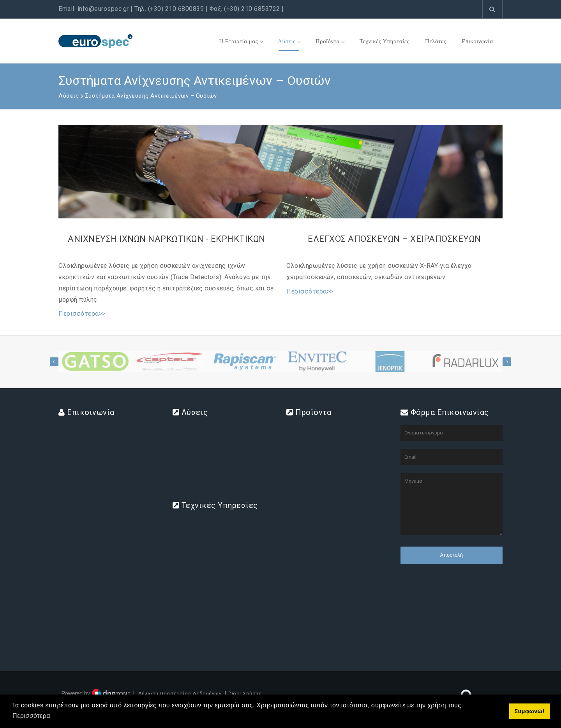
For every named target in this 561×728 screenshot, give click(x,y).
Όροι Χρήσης (246, 694)
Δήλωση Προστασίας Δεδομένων (180, 694)
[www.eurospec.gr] (95, 41)
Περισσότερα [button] (31, 716)
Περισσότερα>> (82, 314)
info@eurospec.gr (103, 9)
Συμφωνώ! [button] (529, 711)
